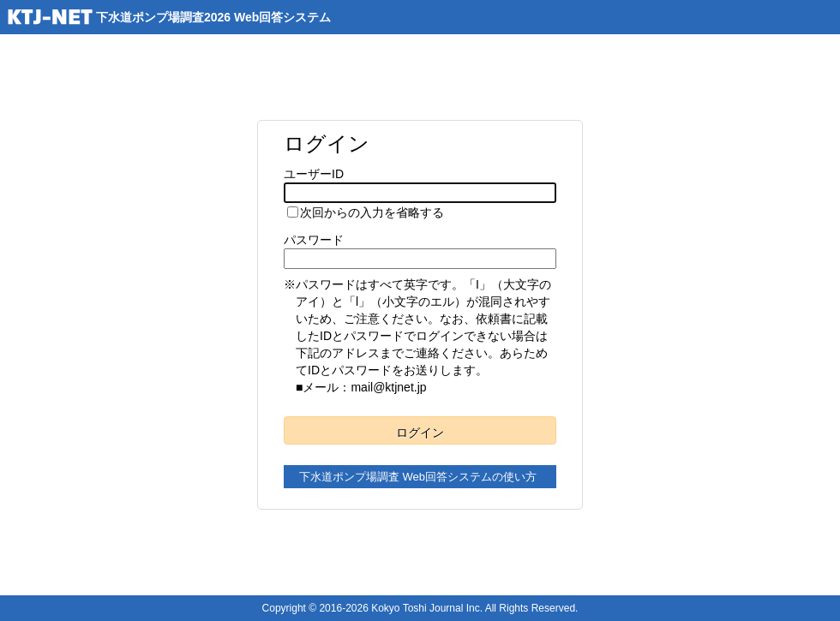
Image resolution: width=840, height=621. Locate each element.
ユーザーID (314, 174)
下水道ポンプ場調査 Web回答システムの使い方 (418, 477)
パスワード (314, 240)
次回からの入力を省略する (372, 212)
